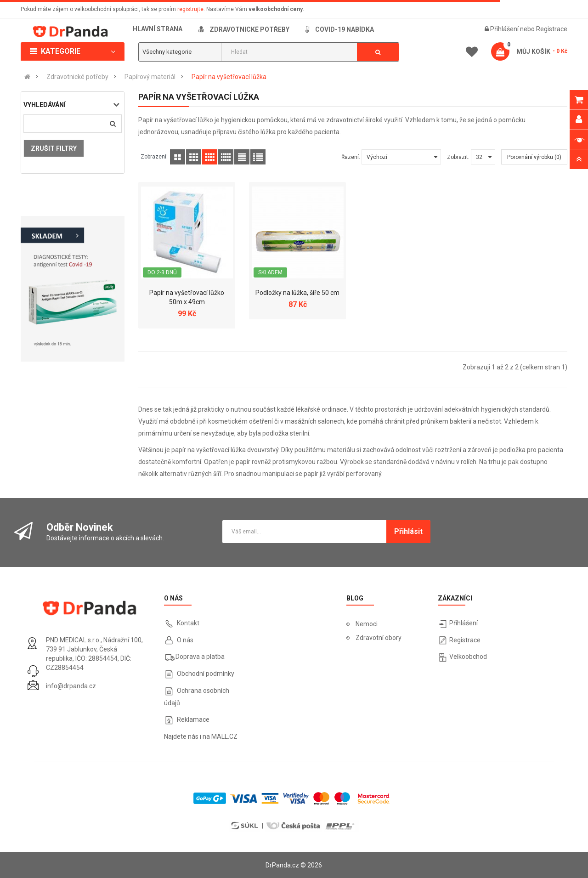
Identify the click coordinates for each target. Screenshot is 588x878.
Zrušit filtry (54, 148)
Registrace (552, 29)
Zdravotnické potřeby (77, 77)
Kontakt (188, 623)
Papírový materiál (150, 77)
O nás (184, 640)
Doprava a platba (200, 657)
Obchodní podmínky (206, 674)
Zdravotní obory (379, 638)
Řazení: (351, 157)
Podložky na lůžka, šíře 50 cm (297, 293)
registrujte (190, 9)
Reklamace (193, 719)
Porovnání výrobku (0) (534, 157)
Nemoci (367, 624)
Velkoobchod (468, 657)
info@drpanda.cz (71, 686)
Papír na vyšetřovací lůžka (229, 77)
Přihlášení (505, 29)
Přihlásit (408, 531)
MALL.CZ (224, 736)
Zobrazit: (458, 157)
